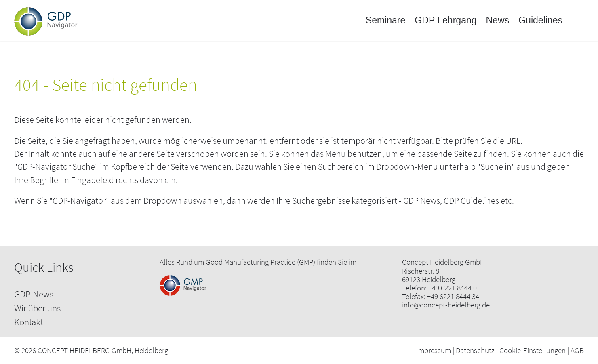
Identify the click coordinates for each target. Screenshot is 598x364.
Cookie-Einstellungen (533, 350)
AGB (577, 350)
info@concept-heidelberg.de (446, 305)
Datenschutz (475, 350)
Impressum (434, 350)
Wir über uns (37, 308)
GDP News (34, 294)
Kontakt (29, 322)
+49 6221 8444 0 (453, 288)
